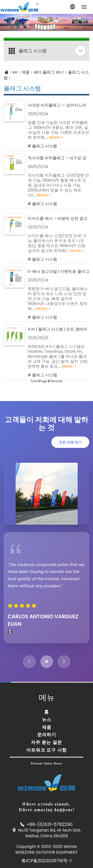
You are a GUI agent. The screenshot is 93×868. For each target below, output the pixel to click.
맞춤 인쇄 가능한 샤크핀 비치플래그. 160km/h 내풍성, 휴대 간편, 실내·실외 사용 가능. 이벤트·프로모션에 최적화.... (58, 130)
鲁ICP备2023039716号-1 (46, 861)
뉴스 (47, 719)
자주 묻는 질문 (46, 742)
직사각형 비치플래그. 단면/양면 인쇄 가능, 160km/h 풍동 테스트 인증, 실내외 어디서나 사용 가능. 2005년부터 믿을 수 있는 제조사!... (59, 185)
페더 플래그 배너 (49, 72)
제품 (26, 72)
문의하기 (47, 734)
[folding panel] (80, 51)
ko (15, 72)
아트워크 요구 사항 (46, 750)
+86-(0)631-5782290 (49, 824)
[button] (72, 7)
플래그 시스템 (22, 88)
